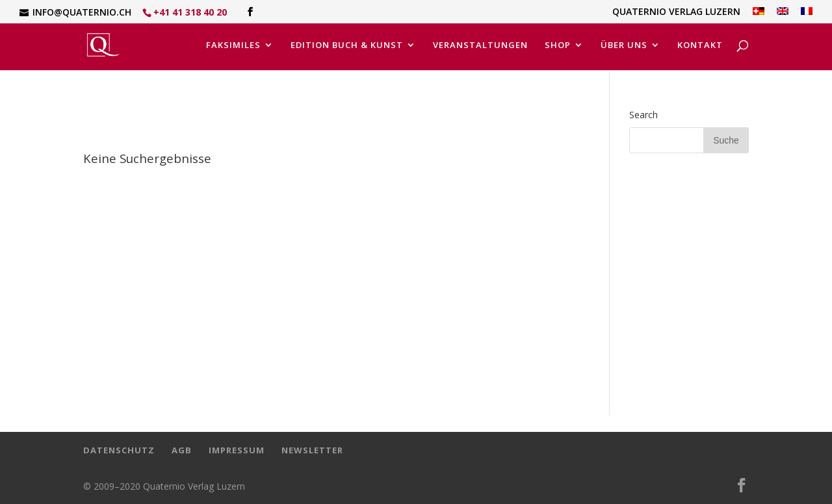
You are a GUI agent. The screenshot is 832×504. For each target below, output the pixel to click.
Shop (558, 45)
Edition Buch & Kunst (347, 45)
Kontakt (700, 45)
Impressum (237, 450)
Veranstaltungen (480, 45)
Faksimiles (233, 45)
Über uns (624, 45)
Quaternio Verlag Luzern (676, 12)
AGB (182, 450)
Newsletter (312, 450)
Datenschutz (119, 450)
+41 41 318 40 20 (190, 12)
